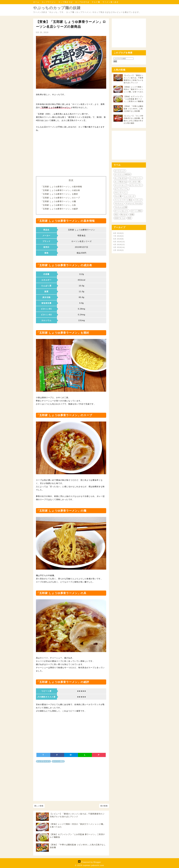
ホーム (37, 2)
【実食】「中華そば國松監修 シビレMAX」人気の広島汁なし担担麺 (134, 109)
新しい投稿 (39, 806)
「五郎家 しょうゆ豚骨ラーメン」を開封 (59, 194)
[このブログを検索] (123, 59)
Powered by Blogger (89, 862)
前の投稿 (104, 806)
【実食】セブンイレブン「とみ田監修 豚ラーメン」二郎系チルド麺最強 (134, 99)
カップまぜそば (83, 2)
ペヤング (138, 200)
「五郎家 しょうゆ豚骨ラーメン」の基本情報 (61, 187)
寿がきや (124, 214)
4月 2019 (119, 245)
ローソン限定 (58, 761)
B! (71, 755)
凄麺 (132, 214)
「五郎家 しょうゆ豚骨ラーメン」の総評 (59, 209)
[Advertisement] (71, 156)
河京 (116, 214)
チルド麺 (96, 2)
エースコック (120, 171)
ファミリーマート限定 (123, 200)
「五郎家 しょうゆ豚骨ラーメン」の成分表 (60, 190)
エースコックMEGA (122, 174)
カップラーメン (49, 2)
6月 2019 (119, 239)
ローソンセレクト (122, 211)
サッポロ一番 (135, 182)
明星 (129, 218)
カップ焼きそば (66, 2)
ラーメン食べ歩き (110, 2)
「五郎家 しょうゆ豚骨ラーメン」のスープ (60, 198)
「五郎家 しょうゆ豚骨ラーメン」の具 (58, 205)
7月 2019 (119, 236)
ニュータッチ (129, 196)
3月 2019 (119, 247)
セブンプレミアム (122, 189)
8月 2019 (119, 233)
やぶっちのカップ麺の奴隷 (57, 8)
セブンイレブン (136, 185)
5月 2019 (119, 242)
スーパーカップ (121, 185)
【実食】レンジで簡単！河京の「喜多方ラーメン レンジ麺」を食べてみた (134, 89)
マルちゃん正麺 (121, 207)
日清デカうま (120, 218)
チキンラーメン (121, 193)
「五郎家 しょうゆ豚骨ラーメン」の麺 (58, 201)
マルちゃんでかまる (134, 203)
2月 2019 (119, 250)
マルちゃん (119, 203)
